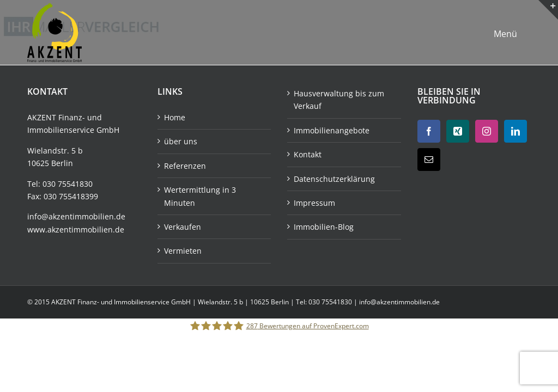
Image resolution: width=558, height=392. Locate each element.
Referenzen (185, 166)
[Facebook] (429, 131)
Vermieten (183, 251)
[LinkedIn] (515, 131)
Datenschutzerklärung (334, 179)
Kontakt (308, 154)
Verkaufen (183, 227)
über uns (181, 141)
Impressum (314, 203)
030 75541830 (68, 184)
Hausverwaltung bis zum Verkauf (339, 100)
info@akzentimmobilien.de (76, 216)
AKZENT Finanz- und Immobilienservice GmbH (122, 302)
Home (175, 117)
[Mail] (429, 160)
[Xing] (458, 131)
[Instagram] (487, 131)
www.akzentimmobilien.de (76, 229)
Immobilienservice (61, 130)
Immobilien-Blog (324, 227)
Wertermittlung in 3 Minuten (200, 196)
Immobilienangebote (332, 130)
